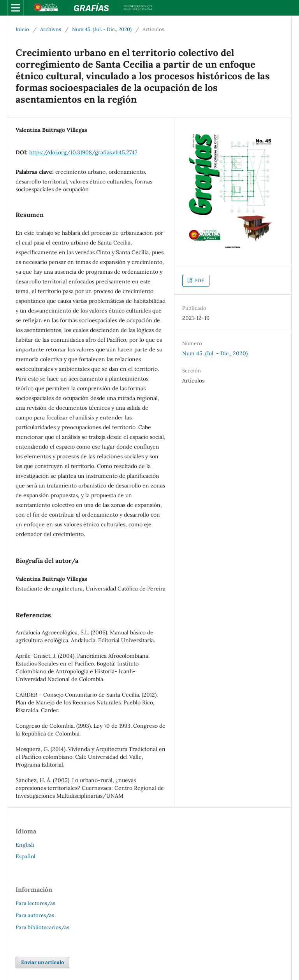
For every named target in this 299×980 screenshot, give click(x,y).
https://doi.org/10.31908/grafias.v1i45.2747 (83, 152)
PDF (199, 280)
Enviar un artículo (42, 962)
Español (26, 856)
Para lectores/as (35, 903)
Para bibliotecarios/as (42, 927)
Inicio (22, 29)
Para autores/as (35, 915)
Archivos (51, 29)
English (25, 845)
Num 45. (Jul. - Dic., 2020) (102, 29)
